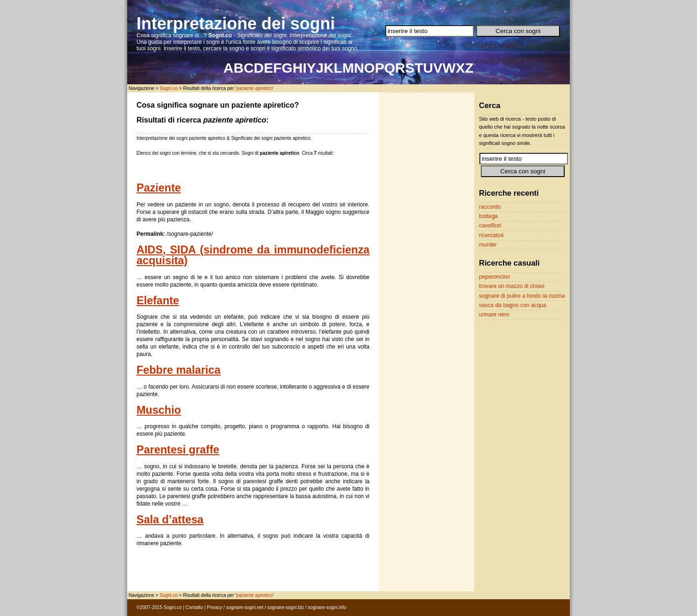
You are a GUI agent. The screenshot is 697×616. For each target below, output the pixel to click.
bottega (488, 216)
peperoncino (495, 277)
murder (488, 245)
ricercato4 (491, 235)
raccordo (490, 207)
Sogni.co (168, 88)
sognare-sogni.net (245, 607)
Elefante (158, 301)
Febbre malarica (178, 370)
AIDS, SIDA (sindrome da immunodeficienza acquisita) (253, 255)
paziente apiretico (254, 88)
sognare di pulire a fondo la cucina (522, 296)
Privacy (215, 607)
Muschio (159, 410)
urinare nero (494, 315)
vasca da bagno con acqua (513, 305)
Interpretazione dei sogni (236, 24)
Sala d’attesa (170, 520)
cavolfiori (490, 226)
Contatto (194, 607)
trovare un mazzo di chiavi (512, 286)
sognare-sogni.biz (286, 607)
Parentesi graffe (178, 450)
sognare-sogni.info (327, 607)
